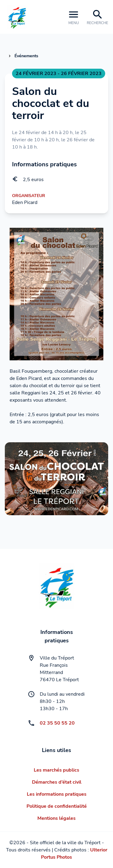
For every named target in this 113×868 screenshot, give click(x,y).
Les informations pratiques (57, 794)
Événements (26, 56)
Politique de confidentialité (57, 806)
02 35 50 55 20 (57, 723)
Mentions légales (56, 818)
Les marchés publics (56, 770)
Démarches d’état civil (57, 782)
